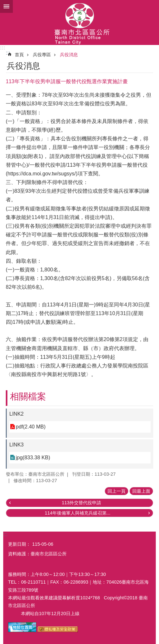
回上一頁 (117, 491)
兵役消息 (69, 55)
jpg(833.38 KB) (33, 458)
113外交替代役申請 (81, 503)
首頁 (19, 55)
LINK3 (16, 445)
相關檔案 (28, 397)
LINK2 (16, 414)
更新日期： (19, 544)
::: (3, 48)
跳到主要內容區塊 (3, 3)
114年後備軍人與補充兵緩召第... (78, 513)
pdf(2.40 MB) (31, 427)
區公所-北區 (79, 22)
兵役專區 (42, 55)
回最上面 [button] (141, 491)
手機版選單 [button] (6, 6)
